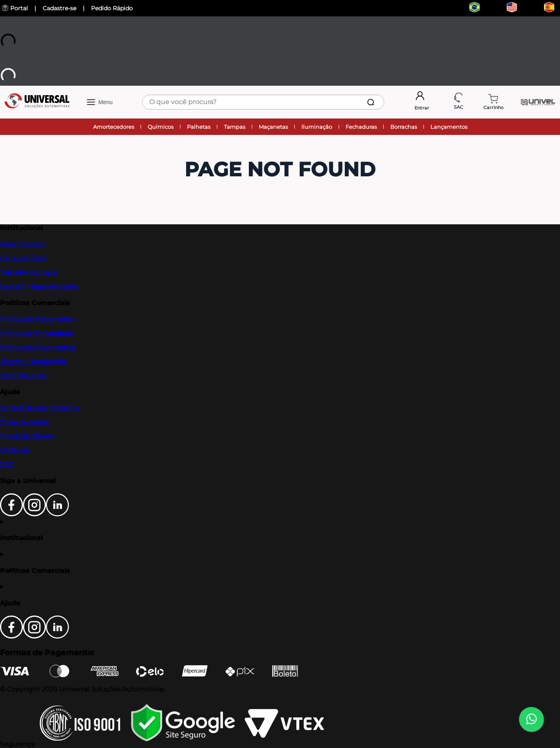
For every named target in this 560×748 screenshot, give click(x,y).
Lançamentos (449, 127)
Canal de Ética (23, 258)
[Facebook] (11, 514)
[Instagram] (34, 514)
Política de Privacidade (37, 333)
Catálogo (15, 450)
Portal (15, 8)
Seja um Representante (39, 286)
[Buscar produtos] (372, 102)
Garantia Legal (23, 375)
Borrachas (404, 127)
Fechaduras (361, 127)
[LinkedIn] (57, 514)
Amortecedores (114, 127)
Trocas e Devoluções (33, 361)
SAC (7, 464)
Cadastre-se (59, 8)
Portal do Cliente (27, 436)
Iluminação (317, 127)
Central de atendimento (40, 408)
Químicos (160, 127)
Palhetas (199, 127)
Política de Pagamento (37, 319)
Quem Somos (23, 244)
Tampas (234, 127)
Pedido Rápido (112, 8)
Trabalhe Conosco (29, 273)
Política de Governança (38, 347)
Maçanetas (273, 127)
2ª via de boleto (25, 422)
